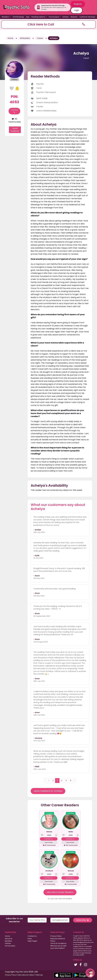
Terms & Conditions (58, 943)
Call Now (14, 111)
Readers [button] (6, 17)
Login (77, 10)
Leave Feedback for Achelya (48, 791)
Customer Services (87, 17)
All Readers (25, 38)
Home (10, 38)
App (28, 17)
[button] (48, 24)
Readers (8, 941)
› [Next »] (75, 780)
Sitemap (39, 975)
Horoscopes (10, 946)
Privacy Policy (56, 936)
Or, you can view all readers (60, 899)
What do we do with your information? (58, 947)
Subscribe (83, 920)
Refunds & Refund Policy (58, 940)
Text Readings (18, 17)
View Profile (49, 842)
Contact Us (32, 936)
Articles (66, 17)
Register (78, 4)
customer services (85, 949)
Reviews (74, 17)
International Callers (26, 975)
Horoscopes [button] (54, 17)
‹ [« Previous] (45, 780)
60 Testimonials (14, 120)
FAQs (30, 939)
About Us (9, 939)
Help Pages (32, 941)
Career (40, 38)
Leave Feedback (15, 130)
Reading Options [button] (39, 17)
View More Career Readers (60, 892)
